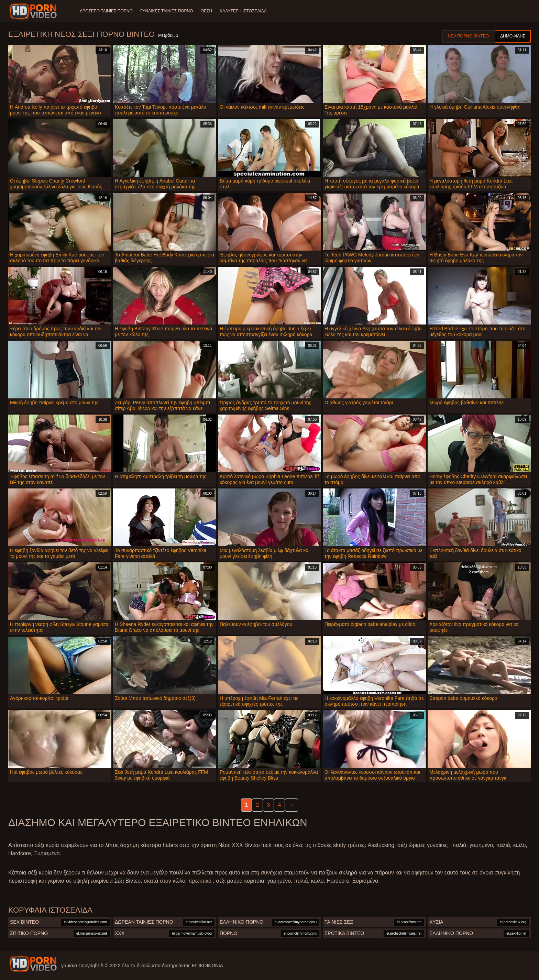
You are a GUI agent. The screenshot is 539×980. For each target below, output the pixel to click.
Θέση (207, 11)
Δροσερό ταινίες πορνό (106, 11)
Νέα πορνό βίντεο (468, 36)
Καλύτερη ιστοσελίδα (245, 11)
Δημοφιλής (513, 36)
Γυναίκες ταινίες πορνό (167, 11)
